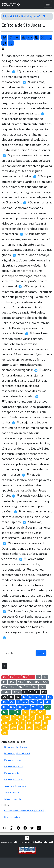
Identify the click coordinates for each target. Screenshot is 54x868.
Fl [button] (26, 717)
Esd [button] (13, 687)
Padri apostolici (12, 760)
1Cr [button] (45, 682)
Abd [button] (33, 702)
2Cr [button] (5, 687)
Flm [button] (29, 723)
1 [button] (5, 666)
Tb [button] (28, 687)
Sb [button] (11, 697)
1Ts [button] (39, 717)
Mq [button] (47, 702)
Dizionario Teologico (15, 747)
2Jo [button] (29, 728)
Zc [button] (34, 707)
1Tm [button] (6, 723)
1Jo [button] (21, 728)
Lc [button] (12, 712)
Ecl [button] (44, 692)
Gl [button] (14, 717)
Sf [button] (20, 707)
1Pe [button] (5, 728)
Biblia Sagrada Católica (35, 16)
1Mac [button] (6, 692)
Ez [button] (50, 697)
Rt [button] (4, 682)
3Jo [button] (37, 728)
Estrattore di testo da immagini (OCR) (25, 810)
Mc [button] (5, 712)
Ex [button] (12, 677)
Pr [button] (37, 692)
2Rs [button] (37, 682)
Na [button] (5, 707)
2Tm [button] (14, 723)
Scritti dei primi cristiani (17, 753)
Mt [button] (48, 707)
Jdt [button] (35, 687)
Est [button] (43, 687)
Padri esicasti (11, 773)
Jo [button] (18, 712)
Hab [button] (12, 707)
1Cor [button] (42, 712)
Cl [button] (32, 717)
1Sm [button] (12, 682)
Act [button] (26, 712)
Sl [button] (31, 692)
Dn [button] (5, 702)
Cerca (41, 653)
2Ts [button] (47, 717)
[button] (27, 838)
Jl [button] (18, 702)
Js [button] (39, 677)
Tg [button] (45, 723)
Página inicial (10, 16)
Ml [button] (40, 707)
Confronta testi (13, 817)
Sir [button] (18, 697)
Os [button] (12, 702)
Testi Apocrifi (11, 792)
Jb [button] (25, 692)
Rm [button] (33, 712)
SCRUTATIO (11, 4)
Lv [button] (18, 677)
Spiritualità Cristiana (15, 786)
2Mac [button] (17, 692)
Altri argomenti (12, 799)
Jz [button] (45, 677)
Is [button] (24, 697)
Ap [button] (5, 733)
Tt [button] (22, 723)
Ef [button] (20, 717)
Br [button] (43, 697)
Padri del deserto (13, 766)
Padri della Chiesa (14, 779)
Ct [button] (5, 697)
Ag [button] (27, 707)
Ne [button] (21, 687)
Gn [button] (5, 677)
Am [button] (25, 702)
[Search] (19, 653)
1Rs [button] (29, 682)
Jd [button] (45, 728)
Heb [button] (37, 723)
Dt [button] (32, 677)
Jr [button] (30, 697)
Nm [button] (25, 677)
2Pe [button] (13, 728)
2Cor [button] (6, 717)
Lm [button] (37, 697)
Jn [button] (40, 702)
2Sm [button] (21, 682)
